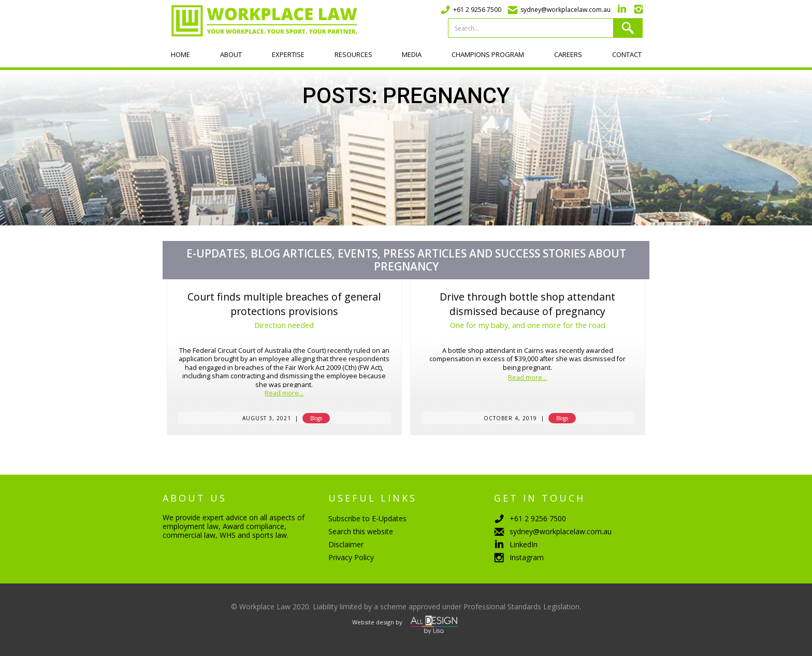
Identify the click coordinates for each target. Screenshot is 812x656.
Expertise (288, 54)
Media (412, 54)
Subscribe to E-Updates (367, 518)
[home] (260, 21)
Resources (353, 54)
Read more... (284, 394)
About (231, 54)
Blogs (316, 418)
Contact (627, 54)
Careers (568, 54)
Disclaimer (346, 544)
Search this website (361, 531)
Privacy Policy (351, 557)
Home (180, 54)
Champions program (488, 54)
